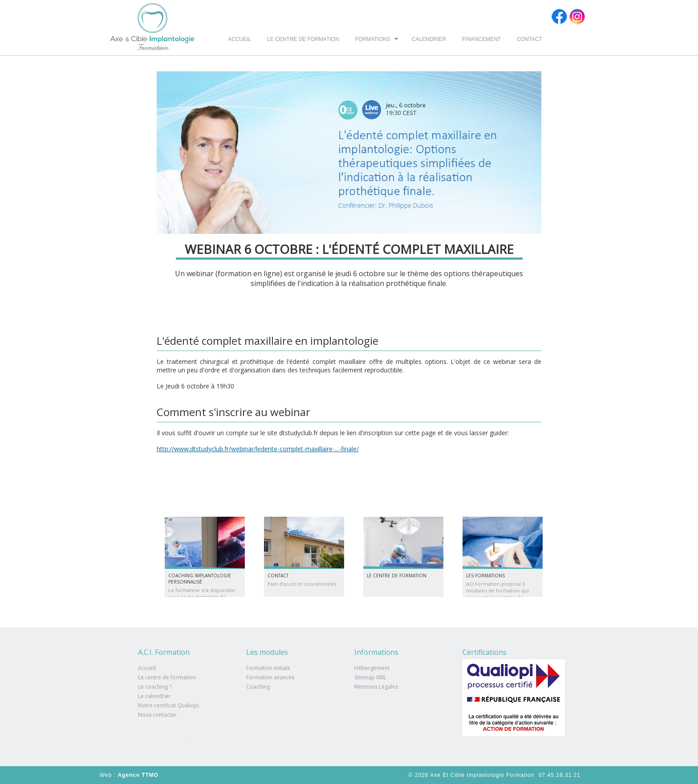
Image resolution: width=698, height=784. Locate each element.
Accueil (239, 39)
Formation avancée (270, 677)
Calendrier (429, 39)
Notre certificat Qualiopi (168, 705)
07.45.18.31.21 (560, 775)
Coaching (258, 687)
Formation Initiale (268, 668)
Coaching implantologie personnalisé (200, 579)
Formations (373, 39)
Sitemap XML (370, 677)
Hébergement (372, 668)
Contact (530, 39)
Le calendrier (154, 696)
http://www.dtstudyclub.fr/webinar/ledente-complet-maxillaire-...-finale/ (258, 449)
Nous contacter (157, 715)
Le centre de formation (303, 39)
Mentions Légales (376, 687)
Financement (481, 39)
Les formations (485, 576)
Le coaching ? (155, 687)
